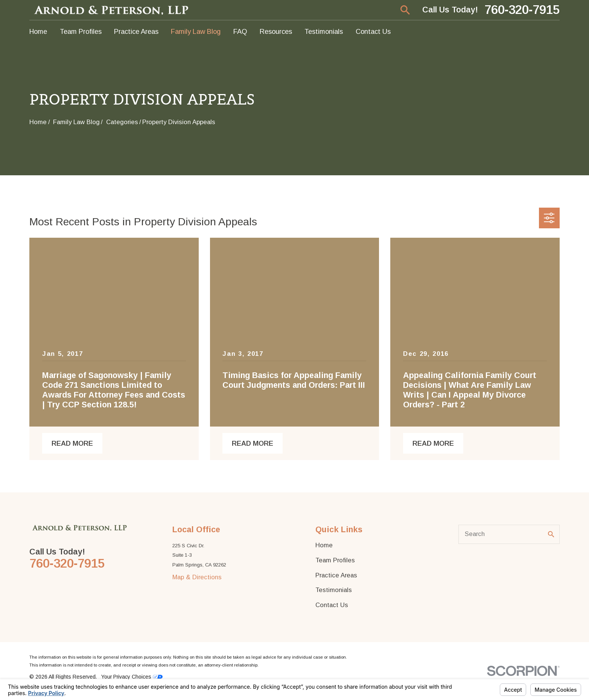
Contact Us (332, 605)
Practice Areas (336, 575)
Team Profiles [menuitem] (81, 31)
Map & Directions (197, 577)
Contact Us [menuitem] (373, 31)
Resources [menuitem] (276, 31)
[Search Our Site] (551, 534)
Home (324, 545)
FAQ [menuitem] (240, 31)
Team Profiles (335, 560)
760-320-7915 (522, 10)
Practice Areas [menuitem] (136, 31)
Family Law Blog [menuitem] (196, 31)
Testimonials (334, 590)
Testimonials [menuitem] (324, 31)
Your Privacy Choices (132, 677)
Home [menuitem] (38, 31)
